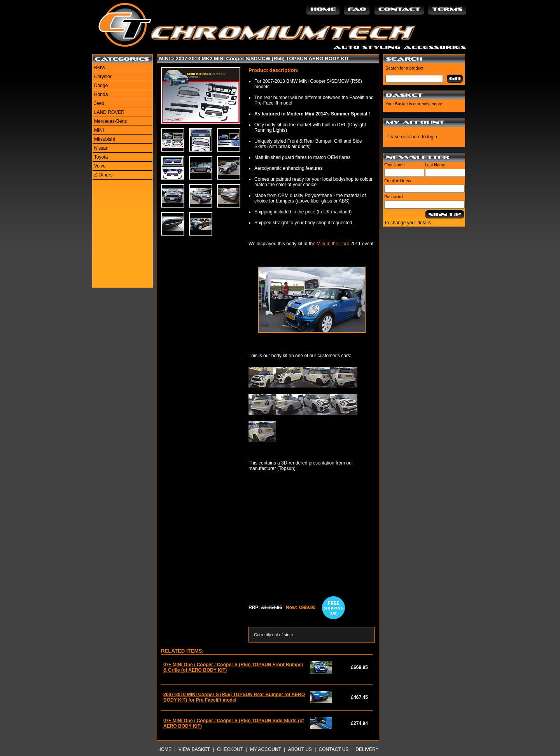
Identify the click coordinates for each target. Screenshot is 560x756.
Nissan (101, 148)
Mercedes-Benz (110, 121)
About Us (300, 749)
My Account (266, 749)
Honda (101, 94)
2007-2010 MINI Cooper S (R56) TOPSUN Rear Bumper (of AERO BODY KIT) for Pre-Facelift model (234, 697)
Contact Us (334, 749)
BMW (100, 68)
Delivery (367, 749)
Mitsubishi (104, 139)
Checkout (230, 749)
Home (164, 749)
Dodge (101, 86)
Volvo (100, 166)
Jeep (99, 103)
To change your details (408, 223)
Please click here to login (411, 137)
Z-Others (103, 175)
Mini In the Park (333, 244)
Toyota (101, 157)
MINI (99, 130)
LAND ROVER (109, 112)
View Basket (194, 749)
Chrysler (103, 77)
